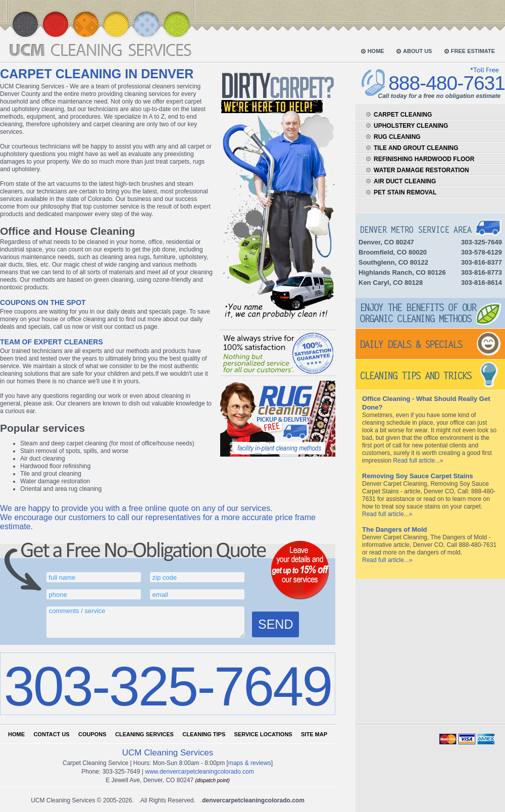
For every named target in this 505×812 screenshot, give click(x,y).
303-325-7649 (167, 686)
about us (417, 51)
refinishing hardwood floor (424, 159)
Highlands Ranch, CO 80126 (402, 272)
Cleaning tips (204, 734)
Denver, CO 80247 (386, 242)
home (376, 51)
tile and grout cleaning (416, 148)
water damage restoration (421, 170)
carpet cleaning (403, 115)
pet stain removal (405, 192)
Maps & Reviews (250, 763)
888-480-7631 (447, 83)
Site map (314, 734)
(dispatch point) (212, 780)
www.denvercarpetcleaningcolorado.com (199, 772)
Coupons (92, 734)
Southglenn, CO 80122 (393, 262)
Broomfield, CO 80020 (393, 252)
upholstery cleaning (411, 126)
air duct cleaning (405, 181)
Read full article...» (418, 461)
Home (16, 734)
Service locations (263, 734)
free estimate (473, 51)
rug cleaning (397, 137)
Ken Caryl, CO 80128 (391, 283)
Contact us (51, 734)
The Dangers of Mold (395, 529)
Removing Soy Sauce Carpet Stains (418, 476)
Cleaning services (144, 734)
